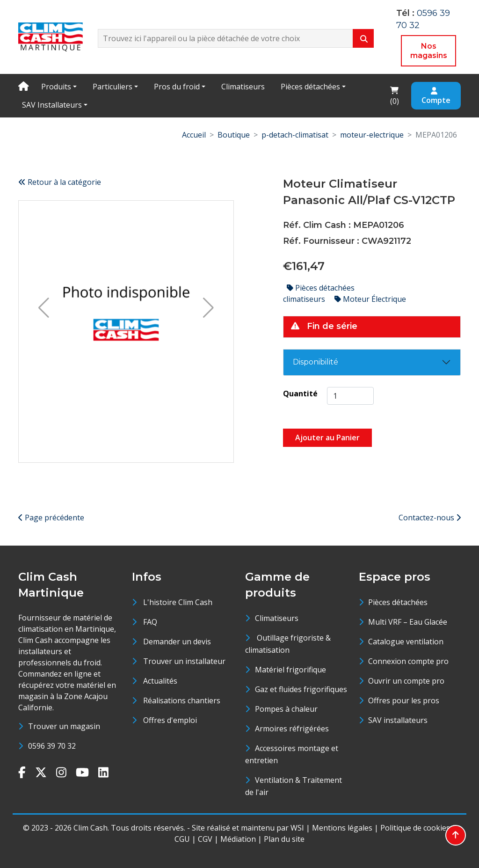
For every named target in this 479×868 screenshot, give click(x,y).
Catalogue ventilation (406, 642)
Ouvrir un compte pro (406, 681)
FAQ (150, 622)
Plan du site (284, 839)
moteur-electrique (372, 135)
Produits (56, 87)
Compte (436, 96)
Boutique (234, 135)
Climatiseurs (243, 87)
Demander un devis (177, 642)
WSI (297, 828)
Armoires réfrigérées (292, 729)
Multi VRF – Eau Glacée (408, 622)
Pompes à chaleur (286, 709)
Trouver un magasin (64, 726)
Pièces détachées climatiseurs (319, 293)
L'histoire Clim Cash (178, 602)
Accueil (194, 135)
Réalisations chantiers (182, 700)
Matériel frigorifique (290, 670)
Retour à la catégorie (60, 182)
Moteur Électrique (370, 299)
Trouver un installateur (184, 661)
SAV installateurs (398, 720)
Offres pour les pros (404, 700)
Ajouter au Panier (327, 438)
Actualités (160, 681)
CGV (205, 839)
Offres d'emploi (170, 720)
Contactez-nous (430, 518)
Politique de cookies (415, 828)
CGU (182, 839)
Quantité (300, 394)
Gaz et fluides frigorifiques (301, 689)
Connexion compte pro (408, 661)
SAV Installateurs (52, 105)
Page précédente (51, 518)
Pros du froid (177, 87)
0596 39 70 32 (52, 746)
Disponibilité (316, 362)
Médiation (238, 839)
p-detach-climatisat (295, 135)
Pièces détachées (310, 87)
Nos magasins (429, 51)
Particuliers (112, 87)
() (397, 95)
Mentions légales (342, 828)
